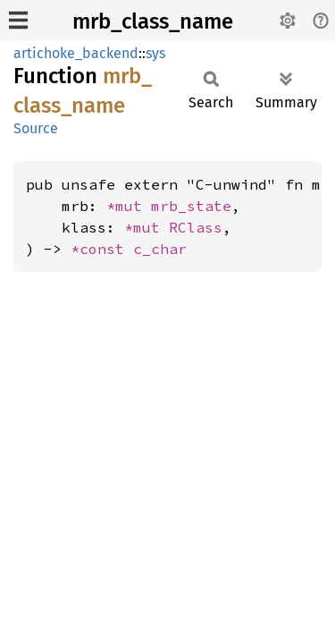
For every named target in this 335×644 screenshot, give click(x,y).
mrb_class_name (153, 21)
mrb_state (191, 206)
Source (36, 128)
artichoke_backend (76, 53)
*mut (129, 206)
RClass (196, 227)
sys (155, 53)
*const (102, 249)
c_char (160, 249)
